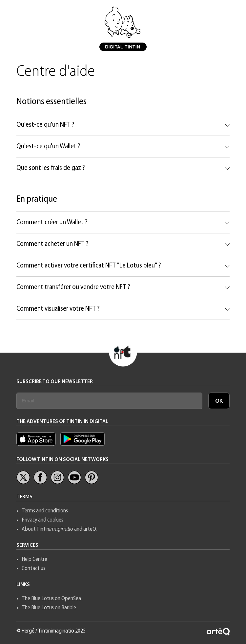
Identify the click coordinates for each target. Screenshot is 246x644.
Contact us (33, 569)
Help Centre (34, 559)
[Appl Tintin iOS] (38, 444)
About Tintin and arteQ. (59, 529)
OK (219, 401)
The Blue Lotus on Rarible (49, 608)
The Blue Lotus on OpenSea (51, 599)
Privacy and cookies (42, 520)
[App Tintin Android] (82, 444)
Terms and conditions (45, 511)
